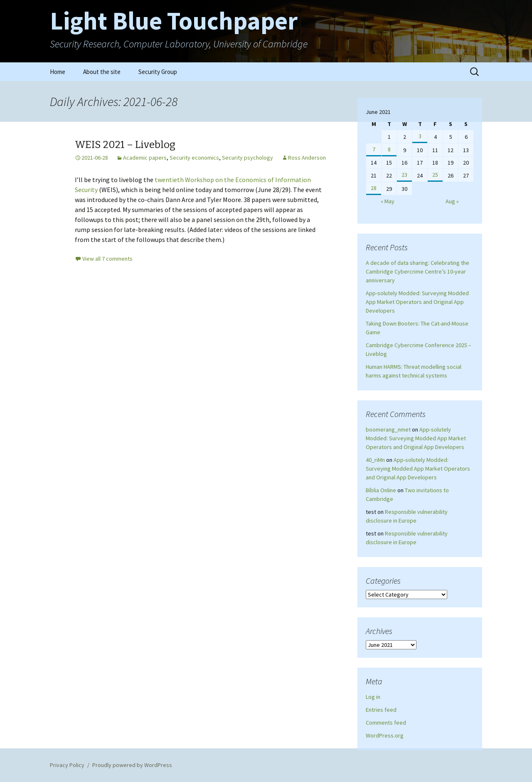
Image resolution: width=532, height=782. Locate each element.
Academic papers (145, 158)
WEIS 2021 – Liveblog (125, 145)
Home (58, 72)
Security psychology (248, 158)
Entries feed (381, 710)
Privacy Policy (67, 765)
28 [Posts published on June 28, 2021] (374, 188)
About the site (102, 72)
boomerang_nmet (388, 429)
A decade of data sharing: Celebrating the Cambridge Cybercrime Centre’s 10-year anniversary (417, 271)
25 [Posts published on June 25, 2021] (435, 175)
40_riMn (375, 460)
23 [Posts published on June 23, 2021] (404, 175)
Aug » (452, 201)
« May (388, 201)
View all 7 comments (107, 259)
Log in (373, 697)
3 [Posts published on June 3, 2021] (420, 136)
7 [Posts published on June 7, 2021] (374, 149)
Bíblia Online (381, 490)
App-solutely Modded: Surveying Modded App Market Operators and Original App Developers (417, 302)
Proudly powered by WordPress (132, 765)
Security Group (158, 72)
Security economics (194, 158)
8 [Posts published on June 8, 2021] (389, 149)
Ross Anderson (307, 158)
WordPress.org (385, 735)
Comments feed (386, 723)
